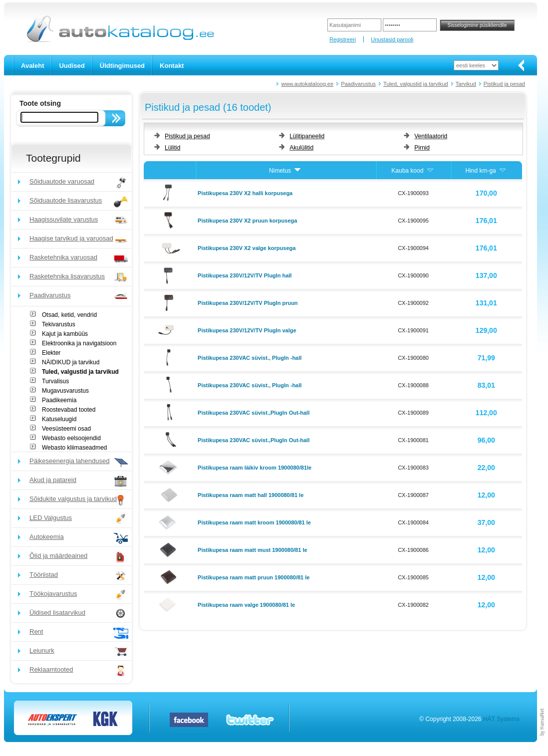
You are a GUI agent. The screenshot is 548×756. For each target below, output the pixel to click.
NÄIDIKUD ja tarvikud (71, 362)
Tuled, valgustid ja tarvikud (416, 84)
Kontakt (172, 66)
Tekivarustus (59, 324)
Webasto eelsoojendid (71, 438)
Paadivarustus (358, 84)
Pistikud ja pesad (504, 84)
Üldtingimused (122, 66)
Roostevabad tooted (69, 410)
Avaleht (32, 66)
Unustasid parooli (392, 39)
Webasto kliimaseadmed (75, 448)
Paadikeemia (59, 400)
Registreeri (343, 39)
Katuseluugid (59, 419)
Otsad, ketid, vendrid (69, 315)
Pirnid (422, 148)
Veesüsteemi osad (66, 429)
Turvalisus (55, 381)
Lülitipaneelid (307, 136)
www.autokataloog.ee (307, 84)
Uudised (72, 66)
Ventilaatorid (431, 136)
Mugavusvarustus (65, 391)
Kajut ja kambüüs (65, 334)
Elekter (51, 353)
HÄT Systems (501, 719)
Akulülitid (301, 148)
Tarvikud (466, 84)
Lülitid (172, 148)
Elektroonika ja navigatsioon (79, 343)
